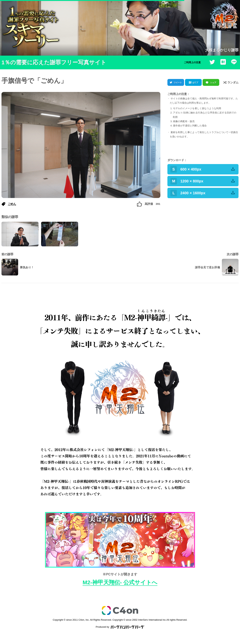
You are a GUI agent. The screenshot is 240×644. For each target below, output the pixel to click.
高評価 (149, 204)
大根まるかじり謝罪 (222, 50)
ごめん (12, 204)
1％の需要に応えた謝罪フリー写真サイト (54, 62)
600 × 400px (203, 169)
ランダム (231, 82)
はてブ (195, 82)
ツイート (178, 82)
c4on (120, 610)
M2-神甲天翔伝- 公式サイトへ (120, 582)
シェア (213, 82)
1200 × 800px (203, 181)
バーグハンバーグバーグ (127, 627)
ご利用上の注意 (192, 62)
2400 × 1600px (203, 193)
